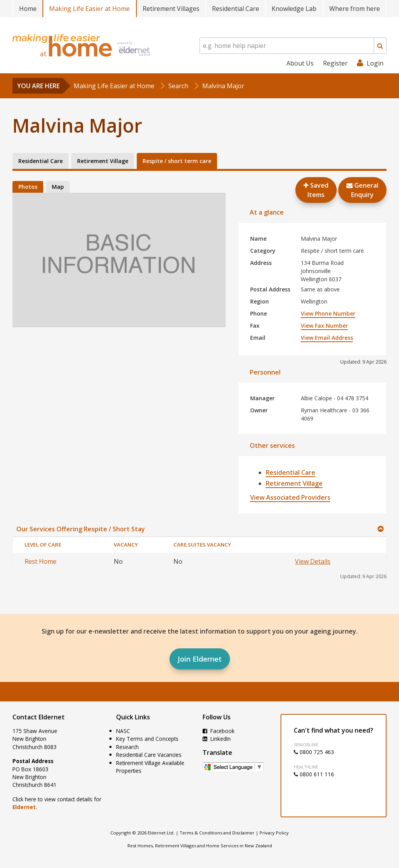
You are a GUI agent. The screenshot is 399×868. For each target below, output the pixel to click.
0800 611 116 (314, 774)
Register (335, 63)
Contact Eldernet (39, 717)
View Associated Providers (290, 497)
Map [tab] (58, 187)
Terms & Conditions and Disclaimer (217, 833)
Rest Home (41, 561)
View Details (313, 561)
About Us (300, 63)
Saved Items (316, 190)
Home (28, 9)
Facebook (219, 731)
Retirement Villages (171, 9)
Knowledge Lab (294, 9)
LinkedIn (217, 739)
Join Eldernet (200, 659)
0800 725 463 (314, 752)
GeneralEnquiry (362, 190)
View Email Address (327, 338)
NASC (123, 731)
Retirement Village (294, 483)
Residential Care (236, 9)
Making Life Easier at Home (89, 9)
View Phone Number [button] (328, 313)
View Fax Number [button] (324, 326)
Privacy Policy (274, 833)
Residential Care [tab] (41, 161)
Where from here (355, 9)
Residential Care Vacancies (149, 755)
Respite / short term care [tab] (177, 161)
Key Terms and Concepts (147, 739)
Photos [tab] (28, 187)
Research (127, 747)
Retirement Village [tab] (103, 161)
